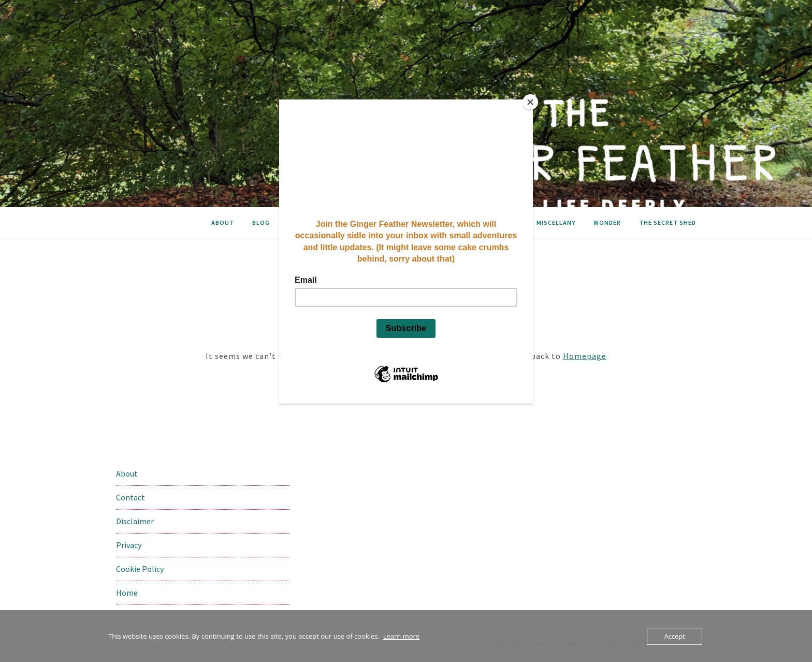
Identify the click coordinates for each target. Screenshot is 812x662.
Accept (675, 636)
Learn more (401, 636)
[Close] (530, 102)
